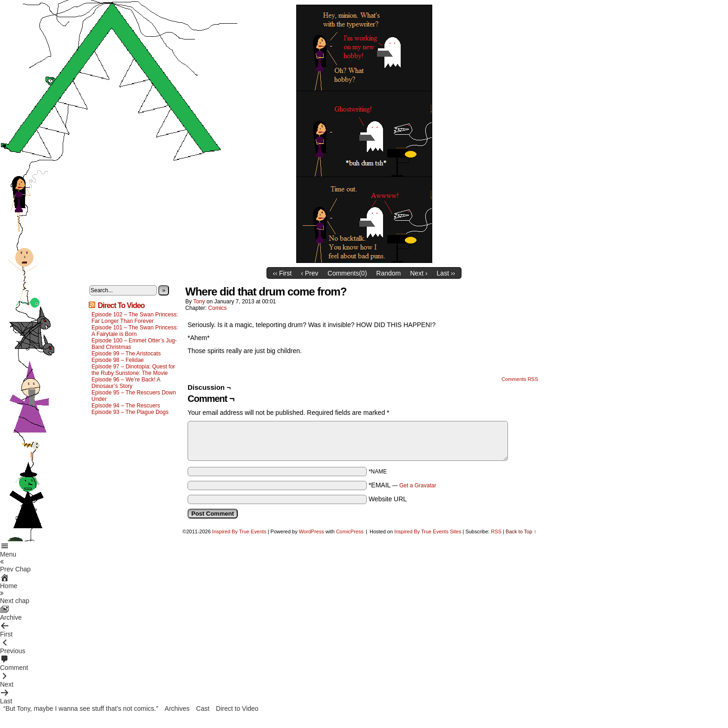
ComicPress (350, 531)
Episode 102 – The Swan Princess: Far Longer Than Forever (135, 318)
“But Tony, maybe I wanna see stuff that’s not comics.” (81, 708)
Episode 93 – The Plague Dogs (130, 412)
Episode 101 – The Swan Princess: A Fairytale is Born (135, 331)
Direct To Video (121, 305)
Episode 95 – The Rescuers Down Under (134, 396)
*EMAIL (403, 485)
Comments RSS (520, 379)
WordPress (312, 531)
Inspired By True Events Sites (428, 531)
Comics (217, 308)
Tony (199, 302)
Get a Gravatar (418, 485)
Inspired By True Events (239, 531)
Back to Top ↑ (521, 531)
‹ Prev (309, 273)
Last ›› (446, 273)
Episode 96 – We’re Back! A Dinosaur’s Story (126, 383)
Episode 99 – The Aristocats (126, 354)
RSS (496, 531)
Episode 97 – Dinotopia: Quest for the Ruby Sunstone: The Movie (133, 370)
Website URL (388, 499)
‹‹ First (282, 273)
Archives (177, 708)
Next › (419, 273)
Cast (203, 708)
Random (388, 273)
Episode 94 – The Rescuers (126, 406)
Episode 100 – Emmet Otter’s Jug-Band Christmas (134, 344)
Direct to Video (237, 708)
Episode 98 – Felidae (118, 360)
